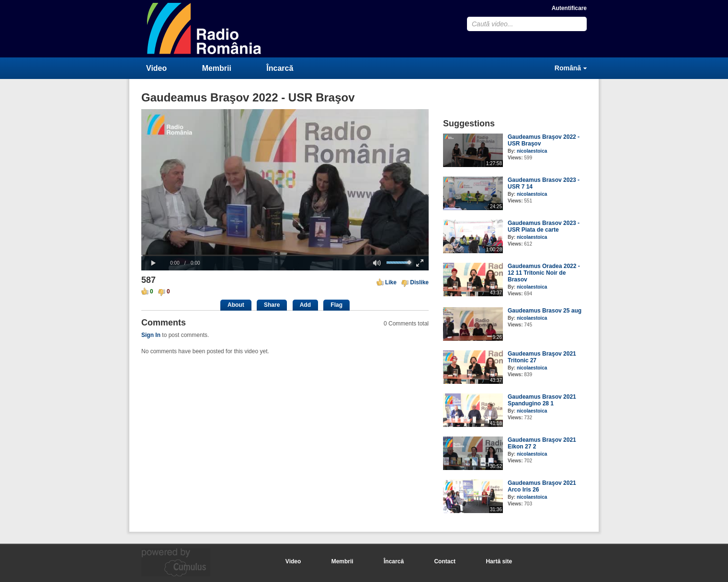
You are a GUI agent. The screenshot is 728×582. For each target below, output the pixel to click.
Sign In (151, 335)
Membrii (217, 68)
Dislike (419, 282)
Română (568, 68)
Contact (445, 561)
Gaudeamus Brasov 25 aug (545, 311)
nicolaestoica (532, 151)
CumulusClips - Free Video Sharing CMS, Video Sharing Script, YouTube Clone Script (205, 28)
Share (272, 305)
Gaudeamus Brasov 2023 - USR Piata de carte (544, 226)
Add (305, 305)
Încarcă (280, 68)
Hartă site (499, 561)
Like (391, 282)
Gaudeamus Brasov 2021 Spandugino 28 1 (542, 400)
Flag (336, 305)
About (236, 305)
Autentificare (569, 8)
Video (156, 68)
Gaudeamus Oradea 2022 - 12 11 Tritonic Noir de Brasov (544, 273)
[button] (153, 263)
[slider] (285, 255)
